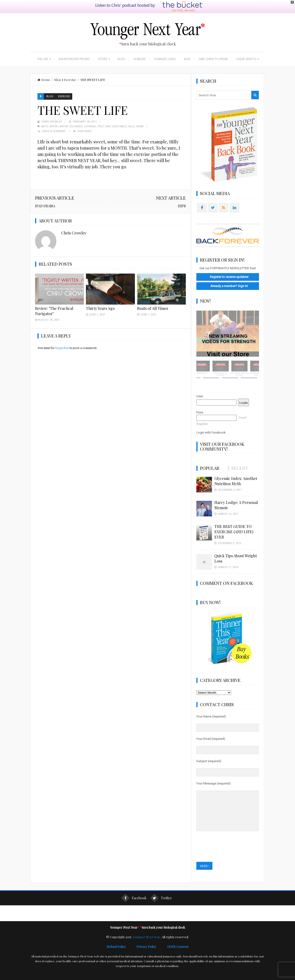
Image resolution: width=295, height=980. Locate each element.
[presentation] (233, 854)
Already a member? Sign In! (229, 286)
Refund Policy (122, 954)
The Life (43, 59)
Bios (187, 59)
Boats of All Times (153, 308)
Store (103, 59)
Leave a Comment (54, 131)
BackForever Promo (74, 59)
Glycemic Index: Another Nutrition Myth (236, 481)
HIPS (182, 206)
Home (44, 80)
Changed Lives (165, 59)
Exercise (70, 80)
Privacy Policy (152, 954)
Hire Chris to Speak (213, 59)
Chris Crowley (52, 122)
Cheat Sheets (246, 59)
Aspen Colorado (71, 126)
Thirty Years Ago (100, 308)
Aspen (54, 126)
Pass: (200, 412)
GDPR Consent (178, 954)
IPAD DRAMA (45, 206)
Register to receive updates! (229, 277)
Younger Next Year (147, 944)
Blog (121, 59)
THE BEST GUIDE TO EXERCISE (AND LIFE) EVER (234, 532)
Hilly (131, 126)
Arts (45, 126)
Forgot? (243, 418)
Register (202, 424)
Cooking (90, 126)
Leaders (140, 59)
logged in (62, 348)
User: (200, 396)
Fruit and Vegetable (112, 126)
